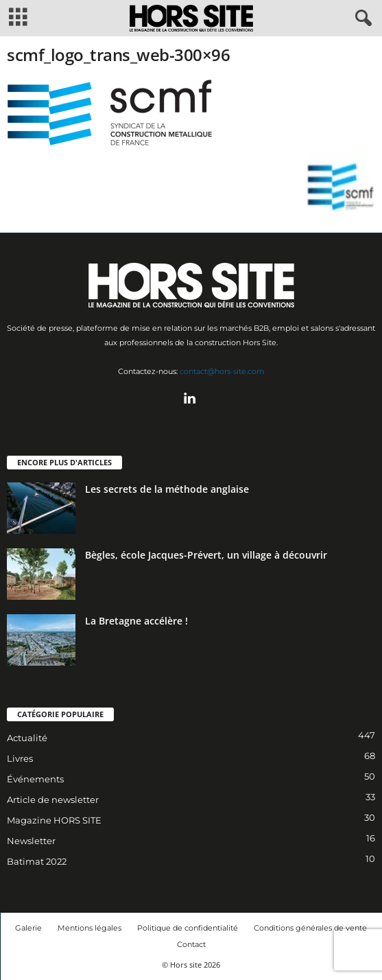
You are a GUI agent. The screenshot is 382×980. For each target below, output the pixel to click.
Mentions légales (89, 928)
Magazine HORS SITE (54, 820)
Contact (191, 944)
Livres (20, 758)
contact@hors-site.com (222, 371)
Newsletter (31, 841)
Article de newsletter (53, 800)
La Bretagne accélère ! (136, 621)
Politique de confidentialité (188, 928)
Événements (35, 779)
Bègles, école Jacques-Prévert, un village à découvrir (206, 555)
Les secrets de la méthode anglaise (167, 489)
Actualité (27, 738)
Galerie (28, 928)
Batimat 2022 (37, 861)
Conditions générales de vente (310, 928)
